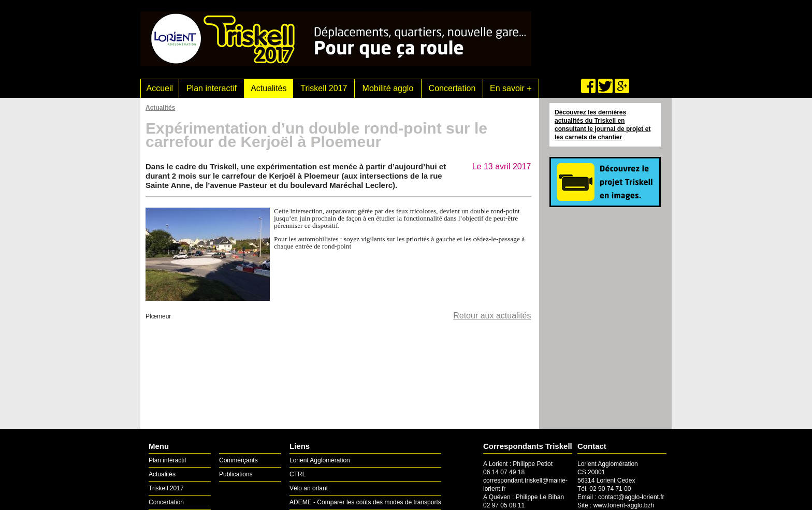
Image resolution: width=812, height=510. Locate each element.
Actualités (269, 88)
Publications (236, 474)
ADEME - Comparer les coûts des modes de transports (365, 502)
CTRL (298, 474)
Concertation (452, 88)
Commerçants (238, 460)
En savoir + (511, 88)
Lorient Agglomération (320, 460)
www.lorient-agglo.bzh (624, 505)
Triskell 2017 (324, 88)
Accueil (160, 88)
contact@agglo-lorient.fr (631, 497)
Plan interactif (212, 88)
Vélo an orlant (309, 488)
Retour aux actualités (492, 316)
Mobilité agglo (388, 88)
